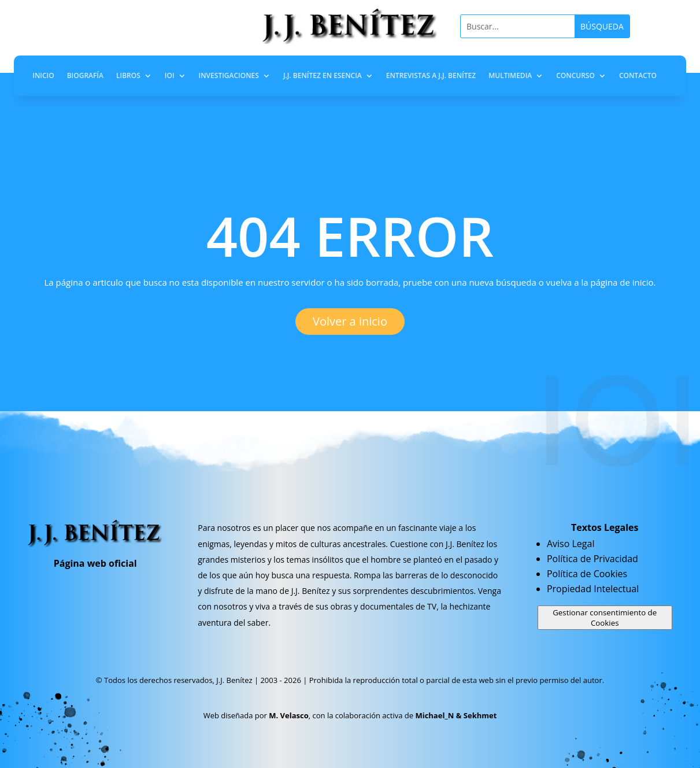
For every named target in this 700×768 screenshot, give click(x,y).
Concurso (575, 76)
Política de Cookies (587, 574)
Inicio (43, 76)
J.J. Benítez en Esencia (323, 76)
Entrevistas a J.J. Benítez (431, 76)
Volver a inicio (350, 321)
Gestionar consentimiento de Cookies (605, 618)
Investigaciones (229, 76)
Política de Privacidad (592, 559)
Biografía (85, 76)
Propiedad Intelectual (593, 589)
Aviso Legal (571, 544)
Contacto (638, 76)
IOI (170, 76)
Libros (128, 76)
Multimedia (510, 76)
